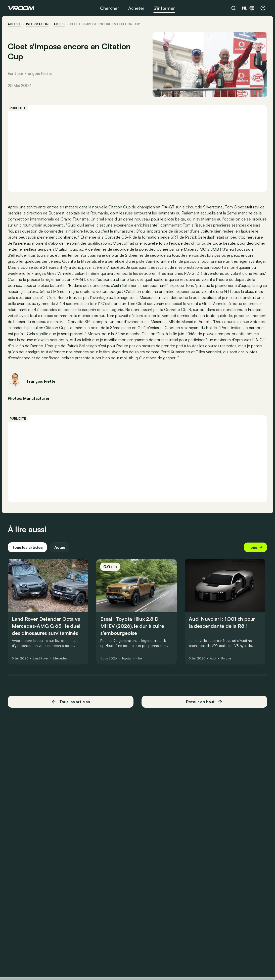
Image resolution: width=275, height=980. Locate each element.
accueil (15, 24)
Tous (255, 550)
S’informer (164, 8)
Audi (213, 661)
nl (248, 8)
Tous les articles (28, 550)
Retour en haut (204, 704)
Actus (60, 550)
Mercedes (60, 661)
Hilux (139, 661)
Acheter (136, 8)
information (38, 24)
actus (60, 24)
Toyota (126, 661)
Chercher (110, 8)
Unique (226, 661)
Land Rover (41, 661)
